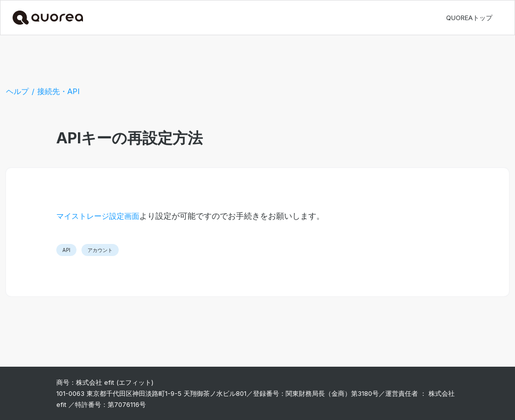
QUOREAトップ (469, 18)
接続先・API (58, 91)
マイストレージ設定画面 (98, 216)
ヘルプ (17, 91)
